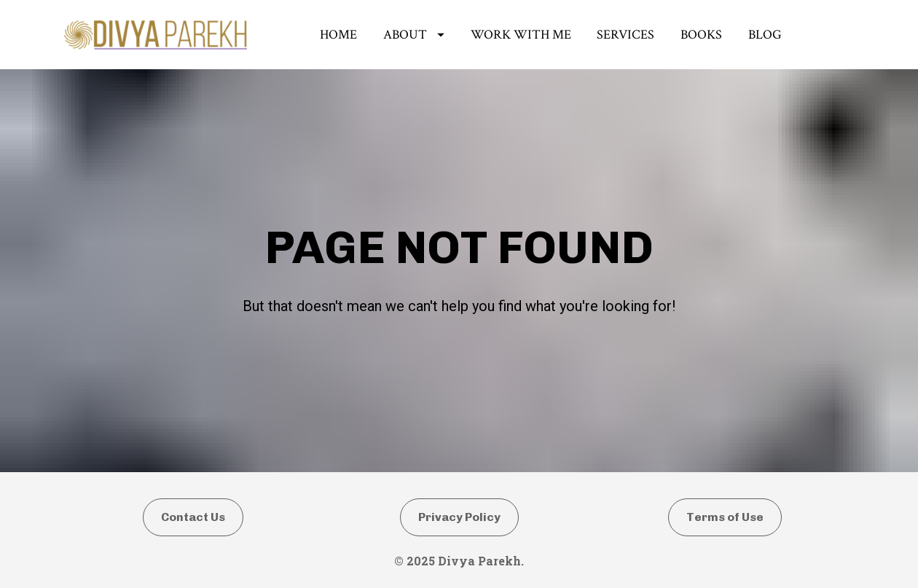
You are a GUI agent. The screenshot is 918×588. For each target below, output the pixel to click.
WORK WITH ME (521, 36)
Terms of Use (725, 558)
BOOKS (701, 36)
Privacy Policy (459, 558)
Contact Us (193, 558)
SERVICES (625, 36)
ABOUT (414, 36)
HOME (338, 36)
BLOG (765, 36)
